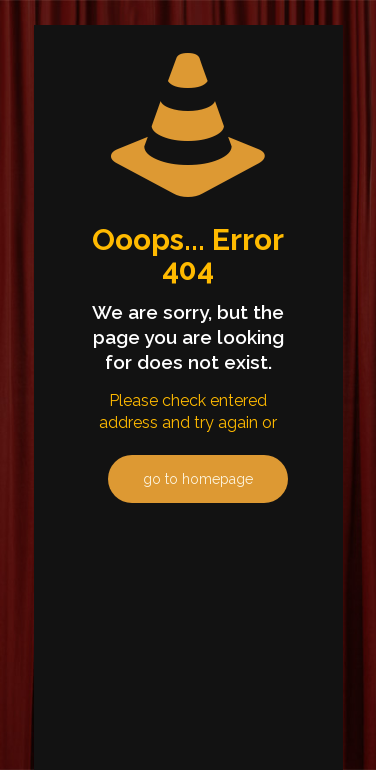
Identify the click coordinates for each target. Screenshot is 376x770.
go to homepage (198, 479)
